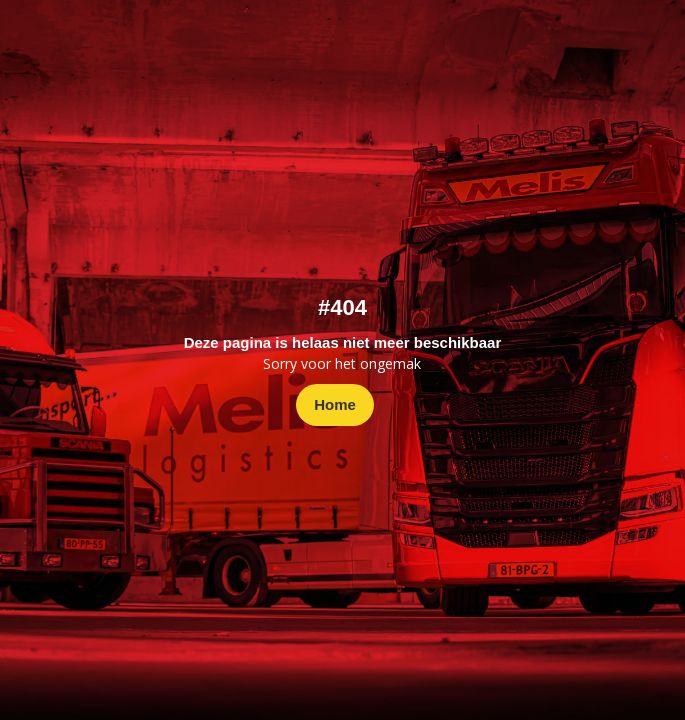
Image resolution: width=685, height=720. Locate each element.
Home (335, 404)
